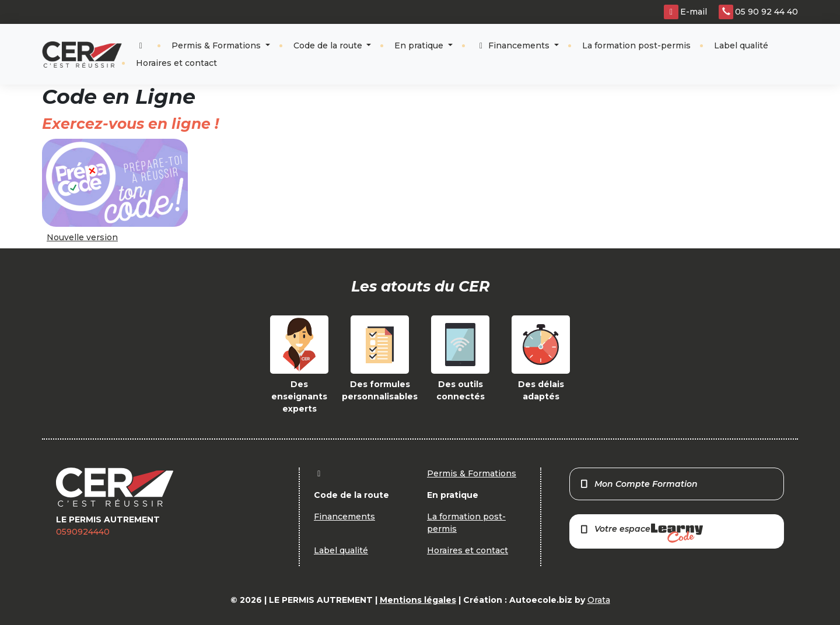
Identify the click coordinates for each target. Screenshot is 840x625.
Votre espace (641, 533)
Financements (514, 45)
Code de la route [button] (329, 45)
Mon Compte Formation (638, 484)
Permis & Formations (217, 45)
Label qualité (741, 45)
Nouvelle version (82, 237)
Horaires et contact (176, 63)
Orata (599, 600)
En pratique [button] (420, 45)
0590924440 (83, 532)
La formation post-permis (636, 45)
